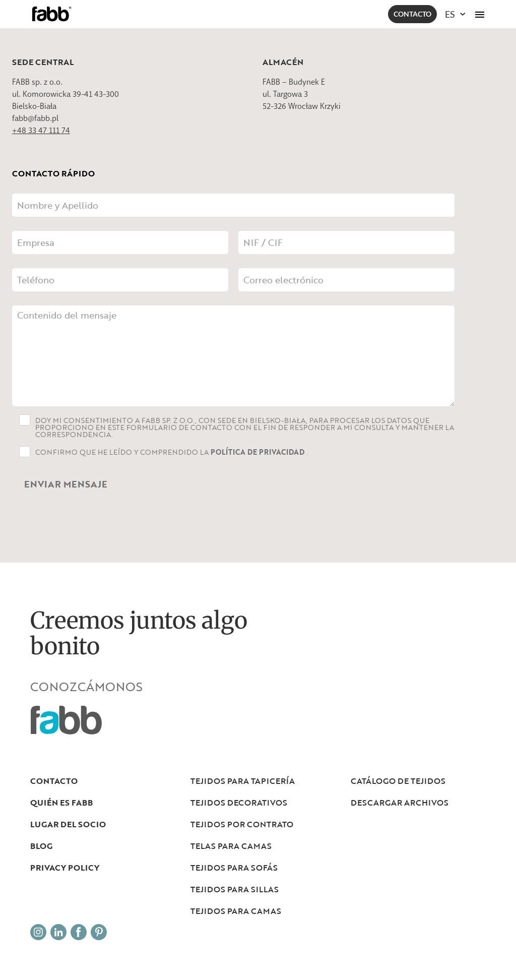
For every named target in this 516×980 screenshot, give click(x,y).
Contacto (412, 14)
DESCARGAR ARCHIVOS (400, 803)
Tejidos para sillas (235, 889)
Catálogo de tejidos (398, 781)
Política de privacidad (259, 452)
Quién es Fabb (61, 803)
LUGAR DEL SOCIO (68, 824)
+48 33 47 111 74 (41, 130)
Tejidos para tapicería (243, 781)
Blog (41, 846)
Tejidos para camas (236, 911)
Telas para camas (231, 846)
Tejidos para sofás (234, 868)
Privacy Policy (65, 868)
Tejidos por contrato (242, 824)
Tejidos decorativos (239, 803)
